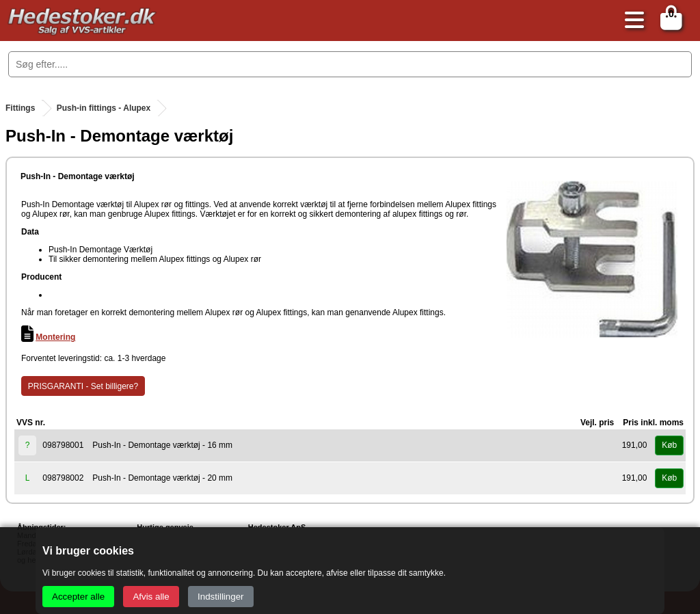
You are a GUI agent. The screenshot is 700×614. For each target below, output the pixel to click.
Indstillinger (220, 597)
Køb (669, 445)
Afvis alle (151, 597)
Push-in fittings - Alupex (104, 108)
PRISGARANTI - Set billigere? (83, 386)
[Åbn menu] (631, 21)
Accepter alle (78, 597)
